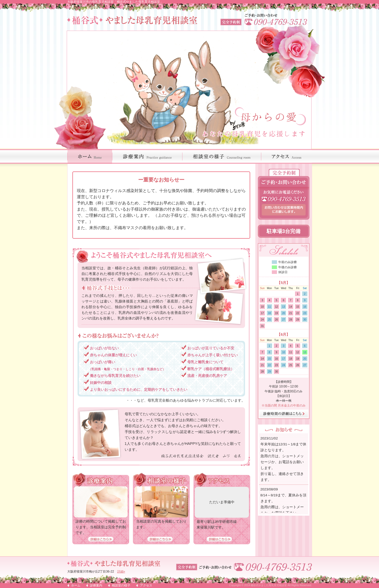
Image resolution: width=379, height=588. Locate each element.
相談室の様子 (121, 585)
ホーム (76, 585)
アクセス (146, 585)
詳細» (121, 572)
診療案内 (96, 585)
